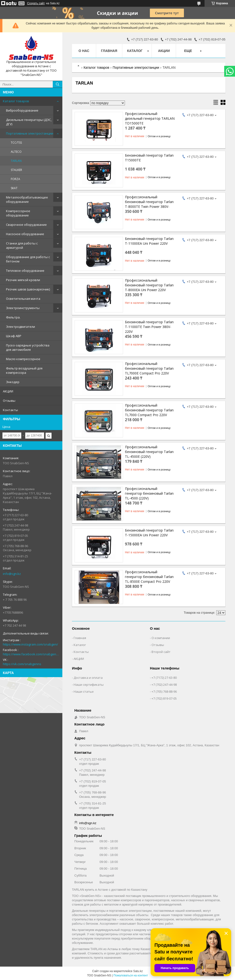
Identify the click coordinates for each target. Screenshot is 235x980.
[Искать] (58, 84)
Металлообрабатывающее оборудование (27, 199)
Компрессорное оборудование (18, 213)
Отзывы (9, 401)
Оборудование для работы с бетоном (28, 259)
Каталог (80, 645)
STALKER (16, 170)
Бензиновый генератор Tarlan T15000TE (149, 158)
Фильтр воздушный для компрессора (24, 370)
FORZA (15, 179)
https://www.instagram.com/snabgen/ (30, 644)
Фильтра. (13, 317)
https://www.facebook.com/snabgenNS (31, 654)
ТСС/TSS (16, 143)
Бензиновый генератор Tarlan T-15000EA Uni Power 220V (149, 533)
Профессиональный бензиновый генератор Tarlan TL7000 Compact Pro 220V (149, 410)
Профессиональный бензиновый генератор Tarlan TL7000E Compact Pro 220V (149, 368)
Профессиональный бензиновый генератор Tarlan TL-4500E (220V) (149, 452)
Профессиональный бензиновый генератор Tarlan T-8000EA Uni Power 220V (149, 285)
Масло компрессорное (23, 359)
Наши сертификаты (89, 685)
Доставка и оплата (88, 678)
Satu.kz (138, 971)
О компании (161, 638)
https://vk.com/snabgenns (22, 664)
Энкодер (13, 382)
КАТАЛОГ (135, 51)
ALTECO (16, 152)
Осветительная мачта (23, 299)
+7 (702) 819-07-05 (164, 698)
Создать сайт (36, 3)
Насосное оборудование (25, 234)
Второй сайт (161, 652)
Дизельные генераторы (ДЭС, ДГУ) (29, 122)
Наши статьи (84, 691)
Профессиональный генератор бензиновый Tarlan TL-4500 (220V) (149, 493)
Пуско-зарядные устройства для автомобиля (28, 347)
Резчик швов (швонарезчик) (28, 289)
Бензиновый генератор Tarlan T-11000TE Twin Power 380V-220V (149, 327)
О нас (84, 51)
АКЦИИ (8, 391)
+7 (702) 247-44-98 (164, 685)
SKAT (14, 188)
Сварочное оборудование (26, 225)
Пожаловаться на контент (131, 975)
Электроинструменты (23, 308)
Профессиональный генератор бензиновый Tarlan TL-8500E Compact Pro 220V (149, 577)
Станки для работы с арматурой (22, 245)
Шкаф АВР (14, 336)
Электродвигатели (21, 327)
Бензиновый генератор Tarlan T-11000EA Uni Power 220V (149, 241)
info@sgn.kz (12, 574)
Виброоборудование (22, 110)
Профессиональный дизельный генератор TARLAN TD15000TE (150, 118)
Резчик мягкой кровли (23, 280)
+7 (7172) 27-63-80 (164, 678)
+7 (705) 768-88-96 (164, 691)
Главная (109, 51)
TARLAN (16, 161)
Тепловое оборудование (25, 271)
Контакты (10, 410)
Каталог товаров (16, 101)
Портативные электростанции (30, 133)
